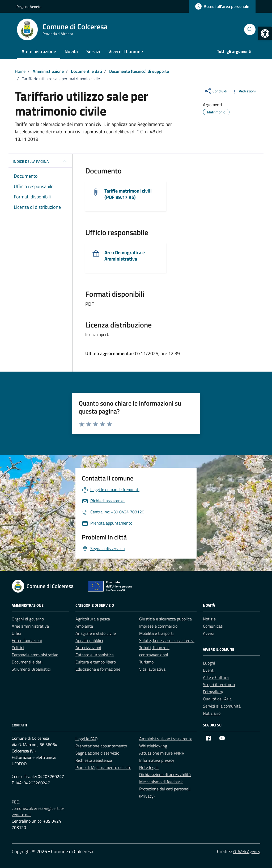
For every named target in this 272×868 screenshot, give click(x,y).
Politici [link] (18, 648)
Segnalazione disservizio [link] (97, 753)
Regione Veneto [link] (29, 7)
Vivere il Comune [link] (126, 51)
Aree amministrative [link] (30, 626)
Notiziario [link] (212, 713)
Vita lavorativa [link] (152, 669)
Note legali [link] (149, 767)
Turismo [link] (146, 662)
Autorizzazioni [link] (88, 648)
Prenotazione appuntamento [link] (101, 746)
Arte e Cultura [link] (216, 677)
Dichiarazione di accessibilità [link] (165, 775)
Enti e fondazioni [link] (27, 640)
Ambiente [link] (84, 626)
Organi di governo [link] (28, 619)
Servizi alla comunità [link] (222, 706)
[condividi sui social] (216, 91)
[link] (265, 33)
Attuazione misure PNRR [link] (162, 753)
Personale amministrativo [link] (35, 655)
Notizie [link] (209, 619)
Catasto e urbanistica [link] (95, 655)
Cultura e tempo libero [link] (96, 662)
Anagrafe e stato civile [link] (96, 633)
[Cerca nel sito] (250, 30)
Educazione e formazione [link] (98, 669)
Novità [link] (71, 51)
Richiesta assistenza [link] (94, 760)
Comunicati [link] (213, 626)
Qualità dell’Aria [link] (217, 699)
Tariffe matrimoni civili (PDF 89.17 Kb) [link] (128, 194)
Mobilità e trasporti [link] (156, 633)
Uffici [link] (16, 633)
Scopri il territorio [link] (219, 684)
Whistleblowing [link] (153, 746)
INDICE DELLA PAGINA (40, 161)
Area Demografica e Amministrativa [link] (125, 256)
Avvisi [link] (208, 633)
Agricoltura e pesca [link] (93, 619)
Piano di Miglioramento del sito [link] (103, 767)
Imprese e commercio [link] (158, 626)
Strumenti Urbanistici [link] (31, 669)
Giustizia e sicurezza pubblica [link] (165, 619)
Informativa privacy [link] (157, 760)
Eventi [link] (209, 670)
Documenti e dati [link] (27, 662)
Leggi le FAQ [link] (87, 739)
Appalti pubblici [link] (89, 640)
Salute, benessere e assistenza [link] (167, 640)
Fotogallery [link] (213, 692)
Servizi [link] (93, 51)
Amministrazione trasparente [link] (166, 739)
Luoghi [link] (209, 663)
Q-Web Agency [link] (247, 852)
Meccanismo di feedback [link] (161, 782)
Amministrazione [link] (39, 51)
